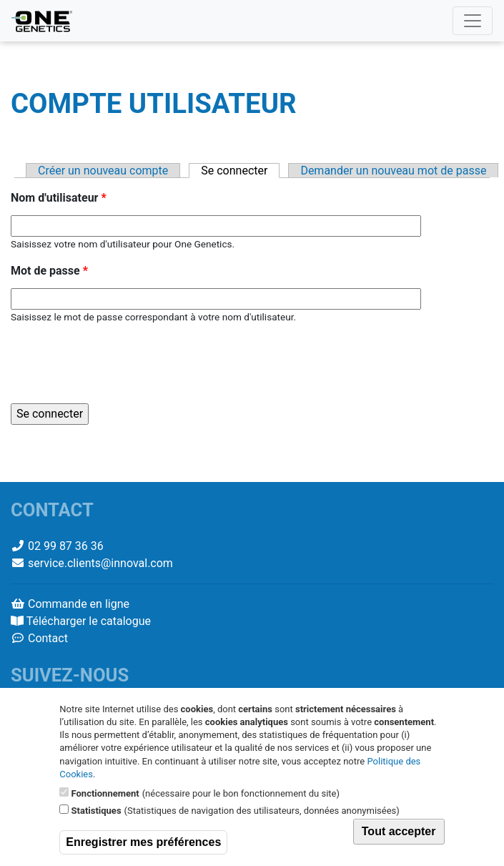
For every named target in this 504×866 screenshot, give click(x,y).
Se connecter (240, 171)
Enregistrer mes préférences (143, 842)
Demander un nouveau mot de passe (393, 171)
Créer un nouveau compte (103, 171)
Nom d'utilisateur (59, 198)
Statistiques (97, 811)
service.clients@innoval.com (100, 563)
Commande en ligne (79, 604)
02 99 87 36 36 (66, 546)
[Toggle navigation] (473, 21)
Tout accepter (399, 831)
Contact (48, 638)
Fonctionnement (105, 793)
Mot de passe (49, 271)
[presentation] (119, 364)
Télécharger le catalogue (89, 621)
